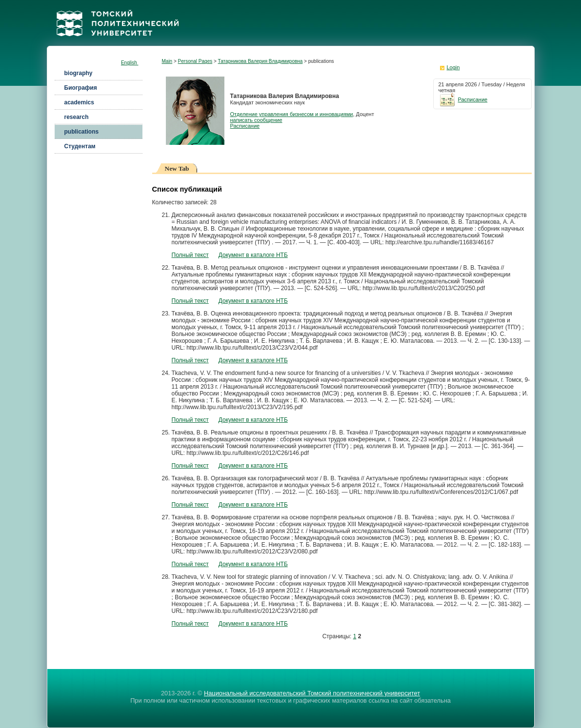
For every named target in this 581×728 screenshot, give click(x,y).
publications (82, 132)
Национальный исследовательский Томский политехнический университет (312, 693)
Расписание (245, 126)
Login (453, 67)
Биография (81, 88)
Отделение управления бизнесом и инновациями (292, 114)
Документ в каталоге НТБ (253, 255)
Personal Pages (195, 61)
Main (167, 61)
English (130, 63)
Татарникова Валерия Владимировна (260, 61)
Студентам (80, 146)
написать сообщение (256, 120)
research (77, 117)
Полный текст (190, 255)
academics (79, 102)
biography (79, 73)
